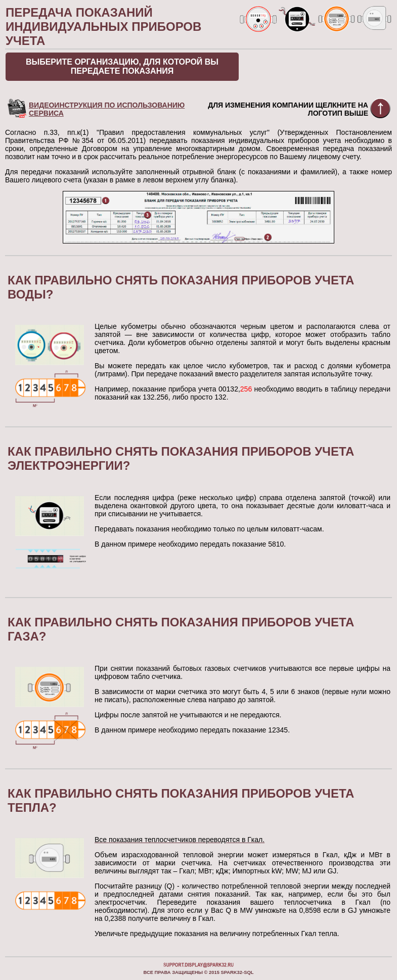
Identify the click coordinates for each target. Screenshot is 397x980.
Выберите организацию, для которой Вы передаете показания (122, 66)
